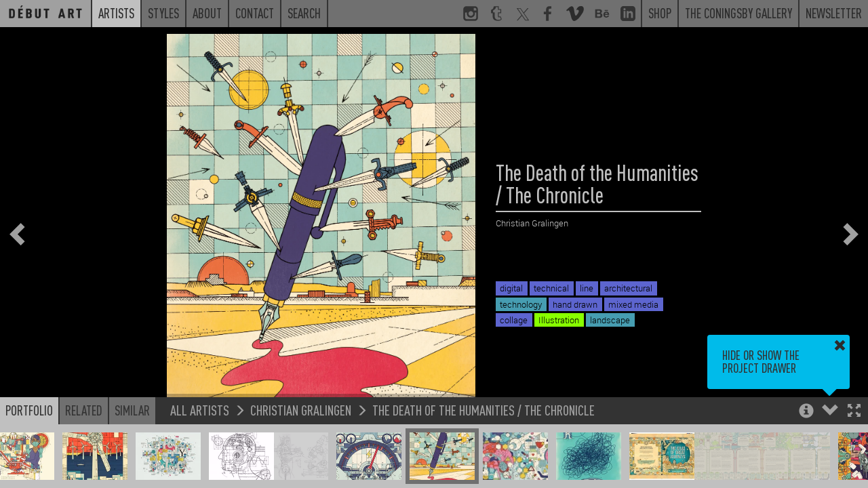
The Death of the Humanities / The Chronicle (484, 410)
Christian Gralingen (301, 410)
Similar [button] (132, 410)
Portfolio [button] (29, 410)
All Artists (200, 410)
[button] (854, 412)
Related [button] (84, 410)
